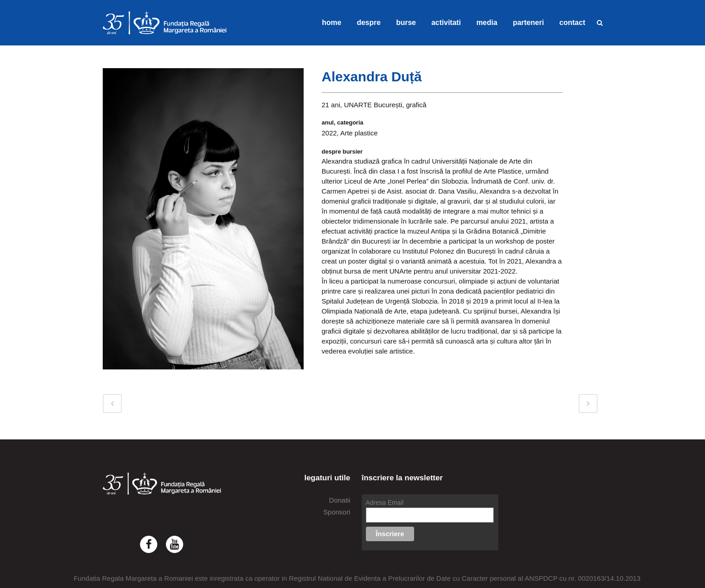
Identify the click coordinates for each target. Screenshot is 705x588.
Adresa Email (385, 503)
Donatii (340, 500)
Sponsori (337, 512)
